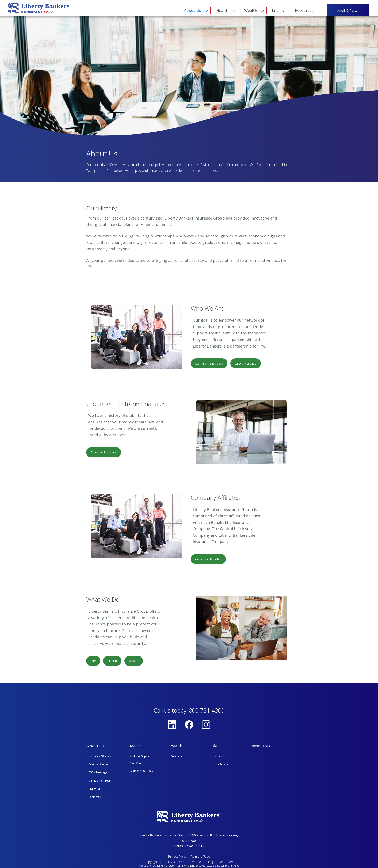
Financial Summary (105, 453)
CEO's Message (250, 364)
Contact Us (95, 799)
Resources (305, 11)
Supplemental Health (142, 772)
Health (223, 11)
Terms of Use (200, 858)
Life (276, 11)
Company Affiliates (210, 560)
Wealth (251, 11)
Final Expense (220, 758)
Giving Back (95, 790)
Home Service (220, 766)
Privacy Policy (178, 858)
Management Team (211, 364)
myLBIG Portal (348, 11)
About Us (193, 11)
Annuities (176, 758)
